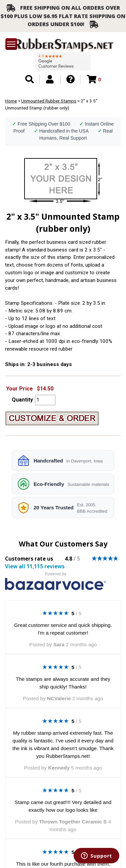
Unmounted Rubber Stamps (49, 101)
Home (11, 101)
